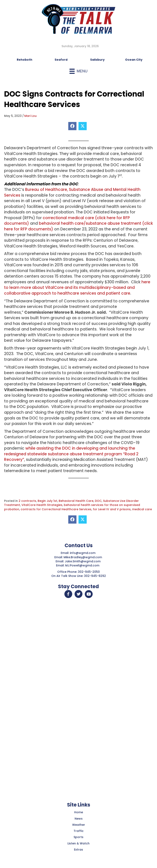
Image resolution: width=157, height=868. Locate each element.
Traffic (79, 831)
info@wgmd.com (83, 553)
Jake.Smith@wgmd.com (83, 561)
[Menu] (78, 71)
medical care (142, 509)
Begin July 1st (47, 501)
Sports (78, 837)
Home (79, 812)
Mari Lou (30, 116)
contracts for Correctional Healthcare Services (56, 509)
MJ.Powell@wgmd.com (83, 565)
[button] (68, 594)
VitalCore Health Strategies (42, 505)
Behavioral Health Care (76, 501)
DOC (98, 501)
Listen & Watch (78, 843)
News (79, 819)
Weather (79, 825)
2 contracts (27, 501)
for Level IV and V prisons (112, 509)
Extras (78, 850)
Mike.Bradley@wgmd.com (83, 557)
